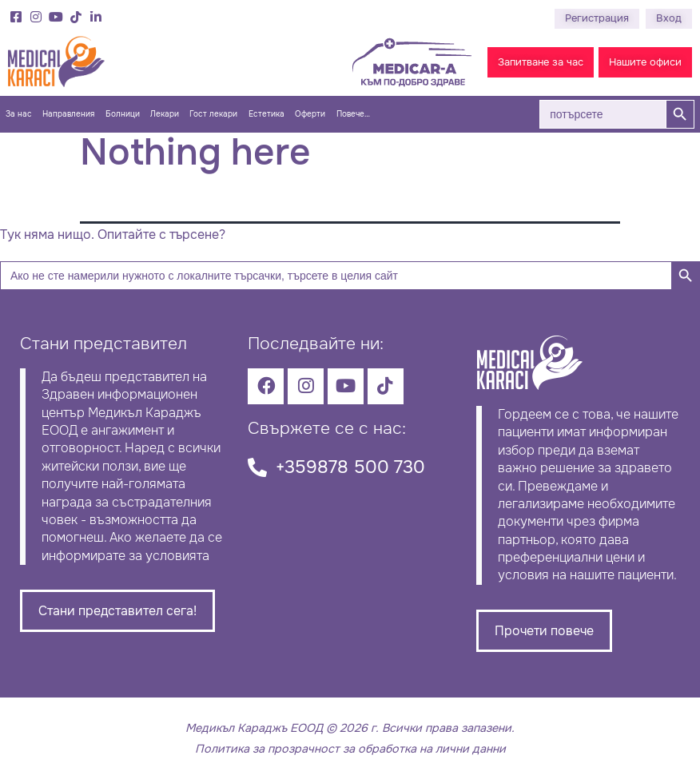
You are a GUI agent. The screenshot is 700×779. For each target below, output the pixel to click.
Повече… (353, 114)
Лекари (165, 114)
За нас (19, 114)
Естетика (266, 114)
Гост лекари (213, 114)
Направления (68, 114)
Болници (123, 114)
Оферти (310, 114)
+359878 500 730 (350, 467)
